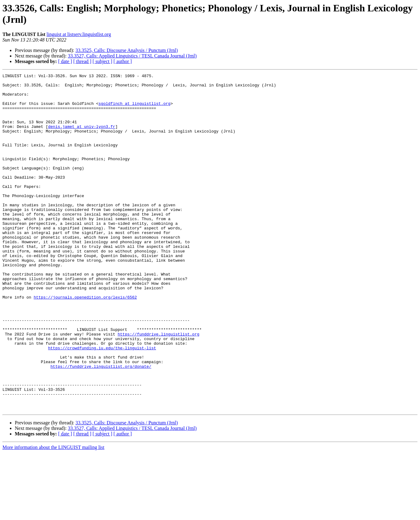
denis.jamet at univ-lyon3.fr (82, 137)
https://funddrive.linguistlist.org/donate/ (101, 425)
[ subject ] (102, 61)
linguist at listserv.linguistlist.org (79, 34)
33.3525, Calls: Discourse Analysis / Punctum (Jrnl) (126, 50)
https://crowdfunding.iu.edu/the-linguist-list (102, 403)
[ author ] (123, 61)
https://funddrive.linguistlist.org (158, 387)
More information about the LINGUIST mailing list (53, 515)
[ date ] (65, 61)
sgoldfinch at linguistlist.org (134, 110)
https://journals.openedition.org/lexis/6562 (85, 342)
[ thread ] (82, 61)
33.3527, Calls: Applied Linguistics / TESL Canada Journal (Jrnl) (132, 56)
